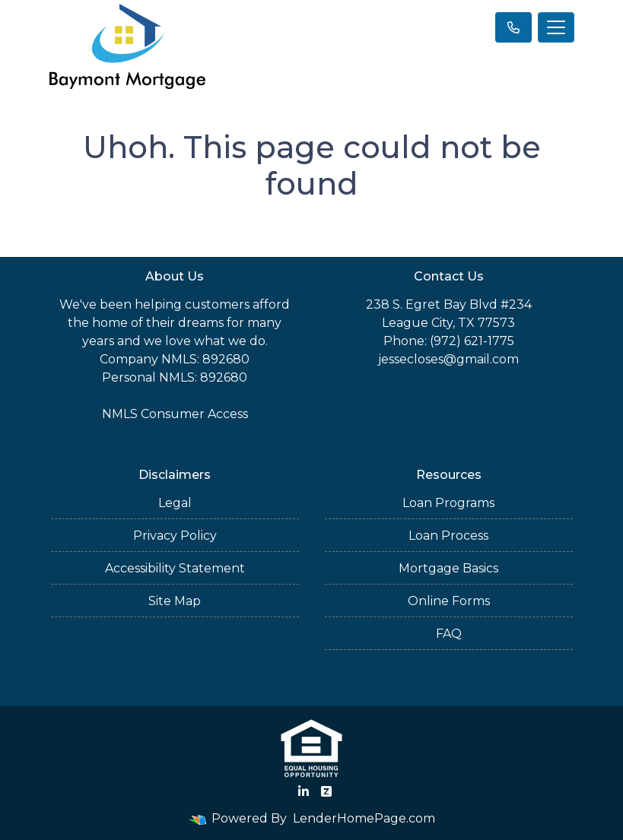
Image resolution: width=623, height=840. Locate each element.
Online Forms (449, 601)
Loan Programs (448, 503)
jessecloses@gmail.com (448, 359)
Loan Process (448, 536)
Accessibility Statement (175, 568)
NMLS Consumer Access (175, 414)
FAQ (449, 634)
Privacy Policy (175, 536)
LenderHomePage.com (364, 818)
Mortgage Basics (448, 568)
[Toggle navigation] (556, 27)
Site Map (175, 601)
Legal (175, 503)
